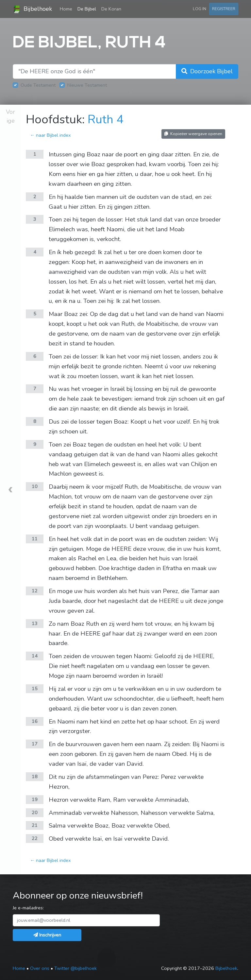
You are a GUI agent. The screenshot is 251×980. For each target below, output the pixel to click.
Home (67, 9)
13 (35, 623)
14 (35, 656)
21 (35, 825)
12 (35, 591)
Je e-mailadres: (28, 908)
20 (35, 813)
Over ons (40, 968)
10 (35, 486)
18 (35, 777)
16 (35, 721)
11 (35, 539)
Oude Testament (38, 85)
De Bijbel (87, 9)
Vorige (10, 116)
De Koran (111, 9)
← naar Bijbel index (50, 135)
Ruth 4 (106, 120)
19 (35, 799)
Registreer (224, 9)
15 (35, 689)
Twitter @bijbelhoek (75, 968)
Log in (200, 9)
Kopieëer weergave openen (193, 134)
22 (35, 838)
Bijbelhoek (32, 9)
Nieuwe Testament (87, 85)
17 (35, 744)
